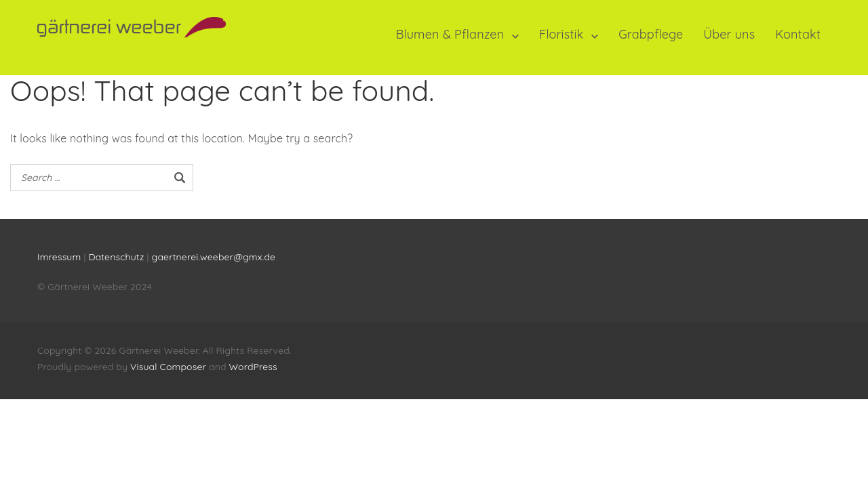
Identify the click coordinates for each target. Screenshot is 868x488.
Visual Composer (168, 367)
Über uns (729, 34)
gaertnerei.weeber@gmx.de (214, 257)
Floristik (561, 34)
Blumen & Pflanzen (450, 34)
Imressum (59, 257)
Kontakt (798, 34)
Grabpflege (651, 34)
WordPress (253, 367)
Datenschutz (117, 257)
